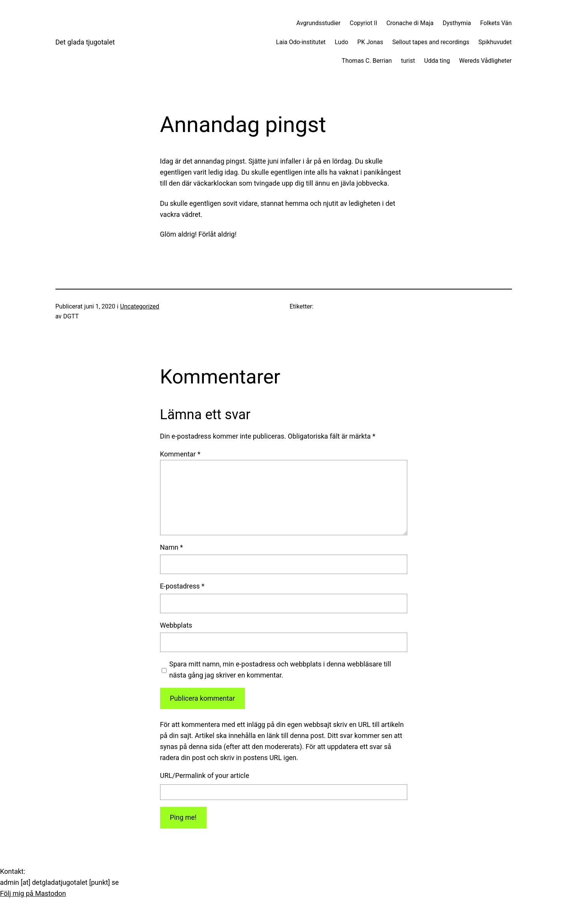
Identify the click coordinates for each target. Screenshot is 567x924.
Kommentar (180, 454)
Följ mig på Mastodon (33, 893)
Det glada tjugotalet (85, 42)
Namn (172, 547)
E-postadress (182, 586)
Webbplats (176, 625)
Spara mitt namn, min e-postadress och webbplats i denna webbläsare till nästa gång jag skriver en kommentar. (280, 670)
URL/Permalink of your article (205, 775)
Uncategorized (140, 306)
